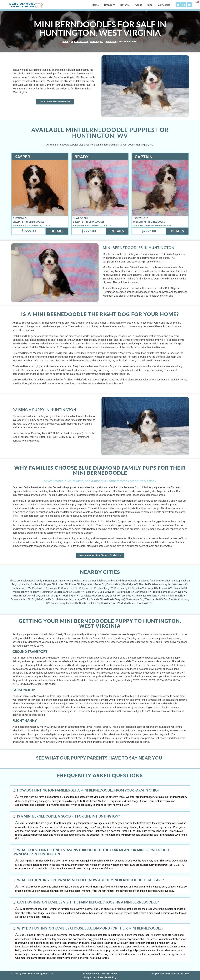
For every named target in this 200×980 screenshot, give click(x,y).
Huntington (111, 42)
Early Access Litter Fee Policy (100, 977)
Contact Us (164, 5)
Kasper (22, 157)
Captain (144, 157)
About (138, 5)
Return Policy (109, 973)
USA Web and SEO (180, 973)
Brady (82, 157)
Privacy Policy (91, 973)
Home (95, 5)
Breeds (109, 5)
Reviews (125, 5)
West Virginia (97, 42)
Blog (150, 5)
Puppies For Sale (79, 42)
